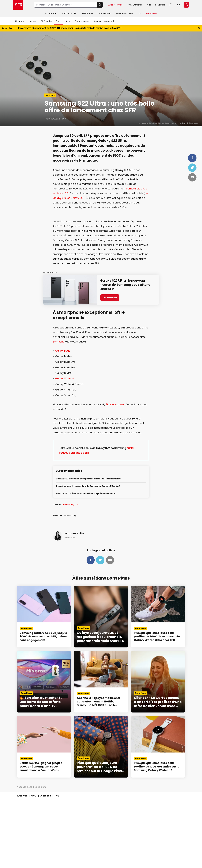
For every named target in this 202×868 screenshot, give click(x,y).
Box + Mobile (105, 13)
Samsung (59, 342)
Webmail (179, 5)
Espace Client (186, 5)
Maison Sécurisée (124, 13)
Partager (192, 158)
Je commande (110, 298)
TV (139, 13)
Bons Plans (152, 13)
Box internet (51, 13)
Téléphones (88, 13)
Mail (192, 177)
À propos (46, 796)
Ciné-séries (46, 21)
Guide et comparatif (104, 21)
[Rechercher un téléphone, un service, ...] (66, 5)
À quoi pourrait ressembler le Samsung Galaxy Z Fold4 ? (88, 486)
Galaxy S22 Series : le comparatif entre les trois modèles (88, 479)
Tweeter (192, 168)
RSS (57, 796)
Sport (68, 21)
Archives (22, 796)
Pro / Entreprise (135, 5)
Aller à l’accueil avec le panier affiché (171, 5)
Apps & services (116, 5)
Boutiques (160, 5)
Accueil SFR (18, 5)
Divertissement (82, 21)
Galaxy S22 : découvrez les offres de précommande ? (86, 494)
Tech (59, 21)
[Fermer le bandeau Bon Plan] (199, 28)
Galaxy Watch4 (65, 379)
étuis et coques (115, 404)
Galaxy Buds (63, 351)
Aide (149, 5)
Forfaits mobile (69, 13)
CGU (34, 796)
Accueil (33, 21)
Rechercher (100, 5)
